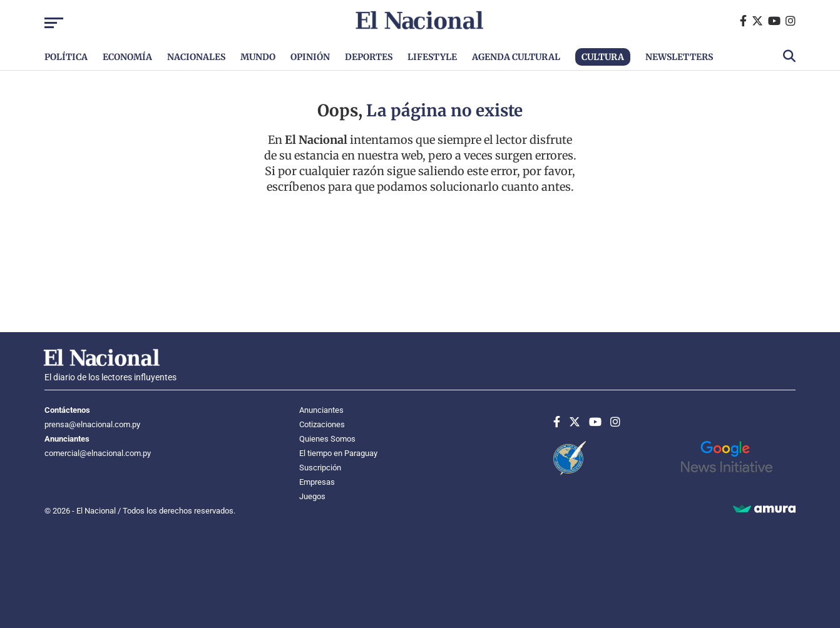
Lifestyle (432, 57)
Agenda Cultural (516, 57)
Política (66, 57)
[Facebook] (746, 21)
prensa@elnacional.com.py (92, 424)
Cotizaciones (322, 424)
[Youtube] (777, 21)
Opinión (310, 57)
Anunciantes (321, 410)
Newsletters (679, 57)
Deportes (369, 57)
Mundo (258, 57)
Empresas (317, 482)
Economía (127, 57)
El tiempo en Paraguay (338, 453)
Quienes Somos (327, 439)
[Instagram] (791, 21)
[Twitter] (760, 21)
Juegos (312, 496)
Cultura (603, 57)
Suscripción (320, 468)
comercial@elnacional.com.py (98, 453)
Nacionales (196, 57)
